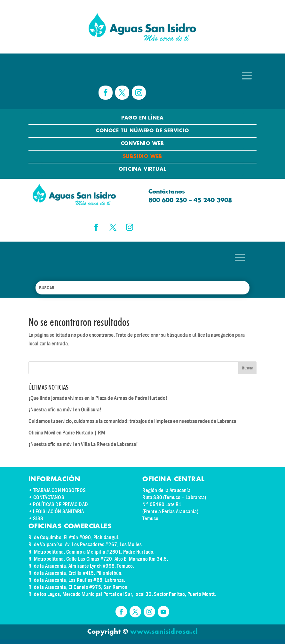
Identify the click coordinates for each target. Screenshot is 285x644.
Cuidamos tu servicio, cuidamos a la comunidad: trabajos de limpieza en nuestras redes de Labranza (132, 421)
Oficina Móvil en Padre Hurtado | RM (67, 433)
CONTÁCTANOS (49, 497)
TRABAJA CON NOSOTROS (60, 490)
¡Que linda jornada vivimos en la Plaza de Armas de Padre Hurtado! (98, 398)
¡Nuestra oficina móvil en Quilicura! (65, 410)
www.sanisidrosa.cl (164, 632)
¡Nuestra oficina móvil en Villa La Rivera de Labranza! (83, 444)
